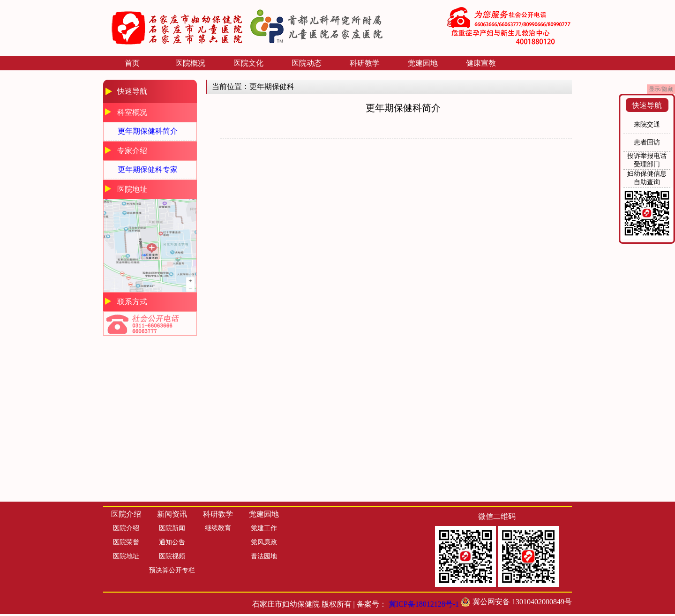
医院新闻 (172, 528)
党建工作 (264, 528)
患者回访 (647, 142)
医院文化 (248, 63)
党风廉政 (264, 542)
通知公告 (172, 542)
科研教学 (365, 63)
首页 (132, 63)
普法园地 (264, 556)
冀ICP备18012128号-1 (424, 604)
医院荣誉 (126, 542)
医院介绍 (126, 528)
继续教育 (218, 528)
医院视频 (172, 556)
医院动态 (307, 63)
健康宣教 (481, 63)
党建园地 (423, 63)
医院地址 (126, 556)
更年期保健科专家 (148, 169)
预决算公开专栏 (172, 570)
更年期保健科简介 (148, 131)
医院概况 (190, 63)
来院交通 (647, 124)
